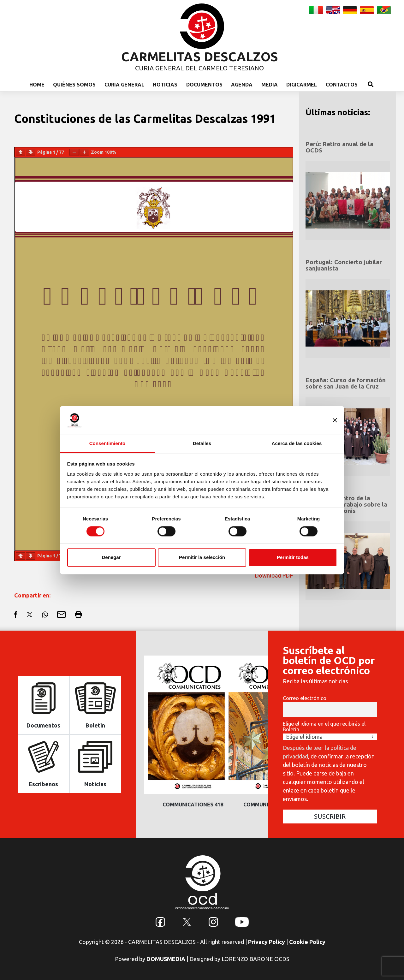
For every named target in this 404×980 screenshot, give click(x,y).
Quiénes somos (74, 85)
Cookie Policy (307, 942)
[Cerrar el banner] (335, 420)
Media (270, 85)
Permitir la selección (202, 558)
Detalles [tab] (202, 443)
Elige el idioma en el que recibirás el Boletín (324, 727)
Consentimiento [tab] (107, 443)
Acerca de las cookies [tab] (297, 443)
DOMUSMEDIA (166, 959)
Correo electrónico (305, 698)
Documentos (204, 85)
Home (37, 85)
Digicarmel (302, 85)
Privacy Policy (267, 942)
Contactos (342, 85)
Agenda (242, 85)
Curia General (124, 85)
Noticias (165, 85)
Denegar (111, 558)
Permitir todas (293, 558)
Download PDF (274, 575)
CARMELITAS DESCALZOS (200, 57)
